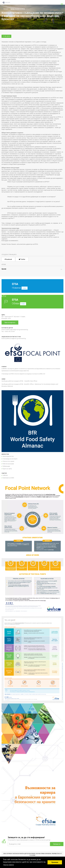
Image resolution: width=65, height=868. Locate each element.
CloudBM (32, 855)
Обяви (32, 302)
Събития (5, 475)
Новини (31, 288)
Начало (5, 9)
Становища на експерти (10, 459)
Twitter (22, 259)
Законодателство (8, 456)
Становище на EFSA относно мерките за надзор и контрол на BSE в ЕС (23, 374)
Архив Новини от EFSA (18, 9)
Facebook (8, 259)
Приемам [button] (55, 862)
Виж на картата (10, 323)
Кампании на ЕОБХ (8, 478)
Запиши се (57, 844)
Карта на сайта (7, 469)
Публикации (6, 466)
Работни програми (8, 464)
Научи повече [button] (9, 865)
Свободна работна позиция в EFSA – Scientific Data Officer (19, 381)
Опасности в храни (8, 461)
